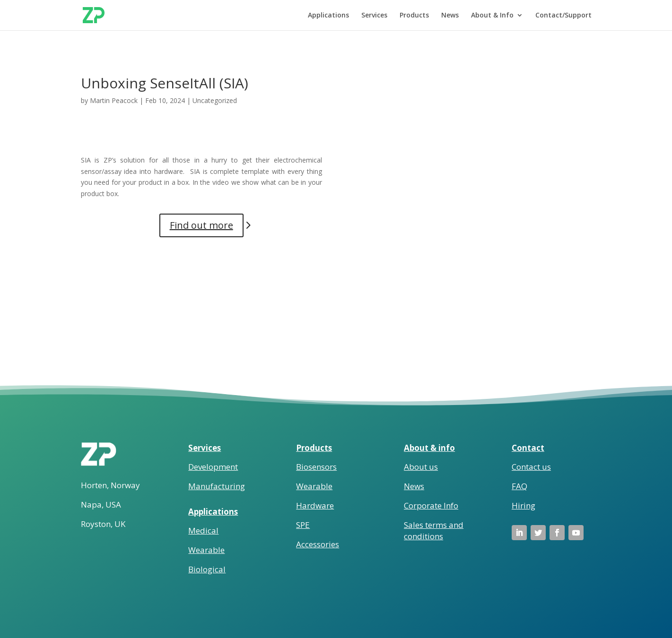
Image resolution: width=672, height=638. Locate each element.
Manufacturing (217, 486)
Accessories (318, 544)
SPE (303, 525)
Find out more (201, 225)
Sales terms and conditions (434, 530)
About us (421, 467)
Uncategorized (215, 100)
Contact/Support (563, 16)
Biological (207, 569)
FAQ (519, 486)
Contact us (531, 467)
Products (414, 16)
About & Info (492, 16)
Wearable (206, 550)
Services (374, 16)
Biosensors (316, 467)
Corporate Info (431, 505)
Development (213, 467)
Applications (328, 16)
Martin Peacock (114, 100)
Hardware (315, 505)
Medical (203, 530)
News (450, 16)
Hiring (524, 505)
